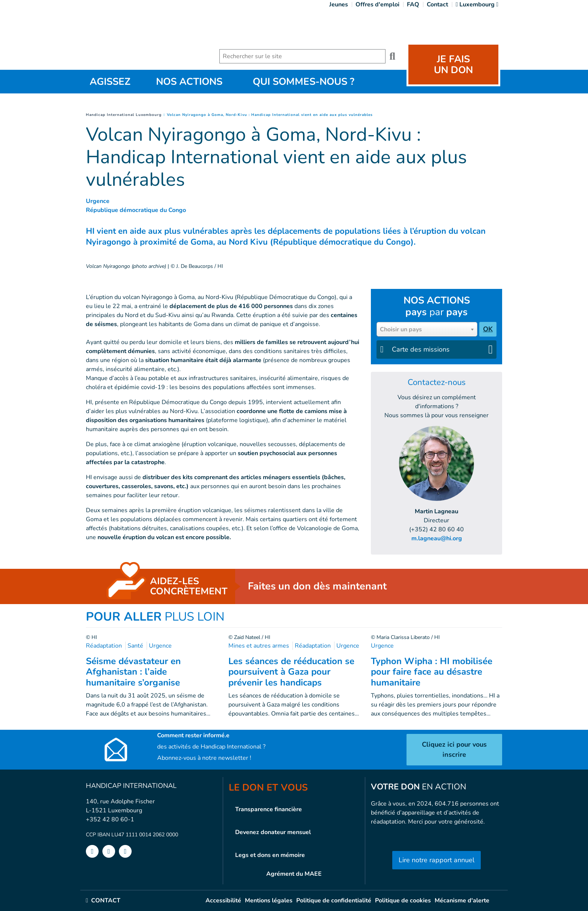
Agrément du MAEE (294, 874)
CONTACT (103, 900)
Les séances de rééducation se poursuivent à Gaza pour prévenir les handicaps (291, 672)
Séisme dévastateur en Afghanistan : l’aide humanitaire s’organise (133, 672)
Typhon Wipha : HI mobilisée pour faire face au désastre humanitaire (432, 672)
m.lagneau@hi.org (437, 538)
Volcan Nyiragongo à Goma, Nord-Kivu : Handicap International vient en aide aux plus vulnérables (270, 115)
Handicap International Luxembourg (124, 115)
